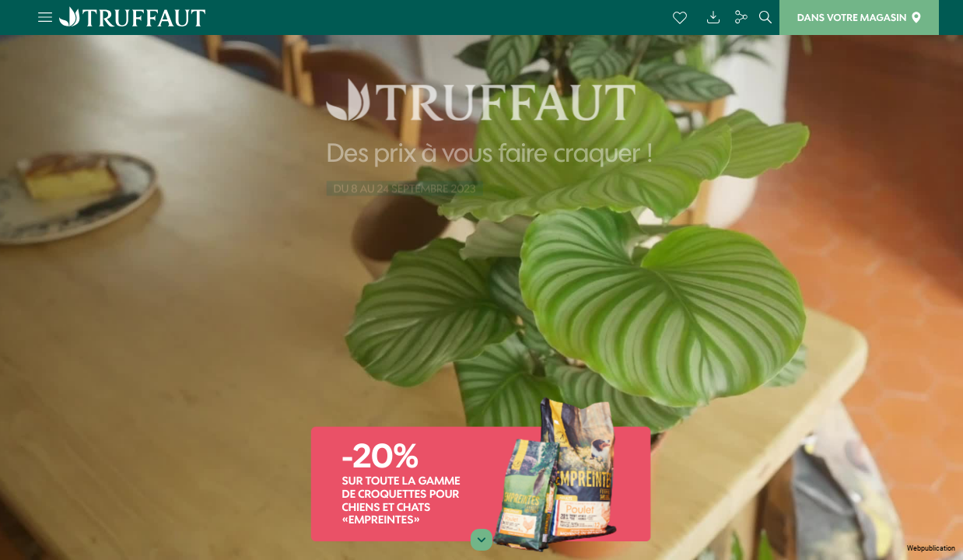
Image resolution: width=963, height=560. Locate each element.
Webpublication (931, 548)
